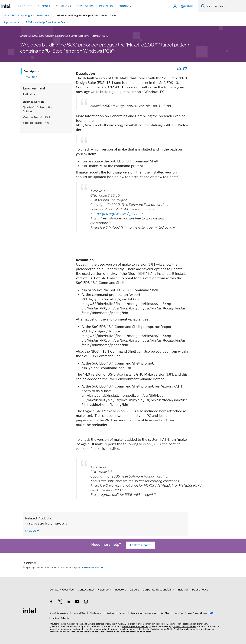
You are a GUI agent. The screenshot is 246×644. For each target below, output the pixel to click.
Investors (120, 590)
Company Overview (62, 590)
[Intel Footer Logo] (30, 610)
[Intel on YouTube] (77, 602)
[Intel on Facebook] (51, 602)
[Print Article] (179, 69)
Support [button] (44, 6)
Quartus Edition (33, 102)
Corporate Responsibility (158, 590)
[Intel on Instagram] (86, 602)
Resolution (30, 77)
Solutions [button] (64, 6)
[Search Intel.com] (226, 6)
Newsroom (104, 590)
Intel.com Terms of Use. (93, 567)
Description (31, 71)
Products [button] (25, 6)
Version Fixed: (36, 123)
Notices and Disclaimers (185, 626)
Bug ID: (29, 94)
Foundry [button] (125, 6)
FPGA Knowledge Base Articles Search (47, 22)
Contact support (140, 545)
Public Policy (200, 590)
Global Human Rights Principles (168, 629)
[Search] (203, 6)
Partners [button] (106, 6)
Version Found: (37, 117)
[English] (187, 6)
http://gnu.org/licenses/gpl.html (117, 214)
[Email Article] (185, 69)
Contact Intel (86, 590)
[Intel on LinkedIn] (69, 602)
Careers (134, 590)
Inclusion (183, 590)
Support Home (11, 22)
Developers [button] (85, 6)
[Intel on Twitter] (60, 602)
